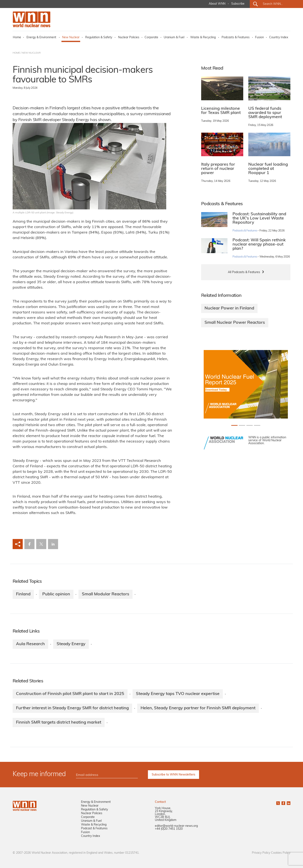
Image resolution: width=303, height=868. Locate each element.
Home (17, 38)
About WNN (217, 4)
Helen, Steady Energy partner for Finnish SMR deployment (198, 708)
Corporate (151, 38)
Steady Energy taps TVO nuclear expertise (178, 694)
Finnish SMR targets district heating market (59, 723)
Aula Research (30, 644)
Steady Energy (71, 644)
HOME (16, 53)
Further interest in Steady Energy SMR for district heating (72, 708)
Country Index (279, 38)
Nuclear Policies (129, 38)
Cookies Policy (281, 853)
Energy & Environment (41, 38)
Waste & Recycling (203, 38)
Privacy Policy (261, 853)
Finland (23, 594)
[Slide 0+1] (234, 425)
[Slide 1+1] (242, 425)
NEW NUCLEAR (31, 53)
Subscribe (238, 4)
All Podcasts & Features (244, 272)
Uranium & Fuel (174, 38)
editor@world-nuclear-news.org (176, 826)
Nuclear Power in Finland (229, 308)
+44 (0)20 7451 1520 (169, 829)
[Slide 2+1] (250, 425)
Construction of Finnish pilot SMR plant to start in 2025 (70, 694)
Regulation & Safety (99, 38)
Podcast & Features (94, 829)
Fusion (259, 38)
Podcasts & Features (236, 38)
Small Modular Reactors (106, 594)
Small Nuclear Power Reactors (235, 323)
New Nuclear (71, 38)
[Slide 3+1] (257, 425)
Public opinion (56, 594)
